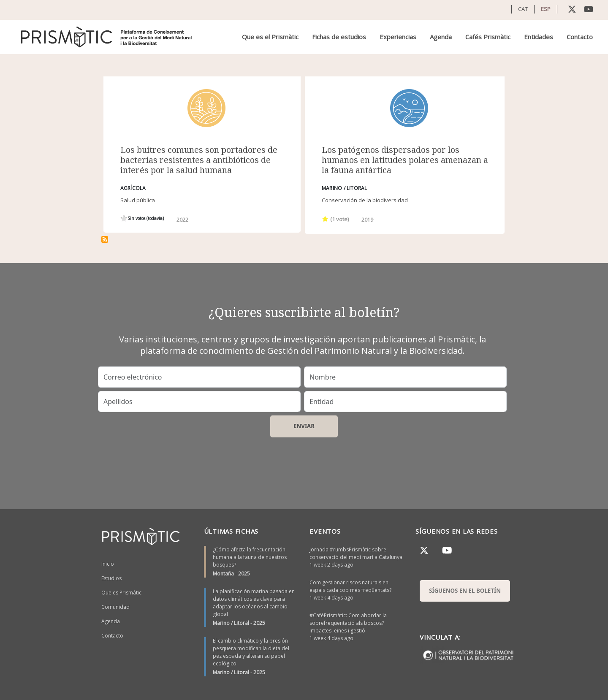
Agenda (441, 37)
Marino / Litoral (231, 623)
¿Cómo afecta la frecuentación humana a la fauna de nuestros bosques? (250, 557)
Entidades (539, 37)
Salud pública (138, 200)
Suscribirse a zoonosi (105, 239)
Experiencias (398, 37)
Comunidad (115, 607)
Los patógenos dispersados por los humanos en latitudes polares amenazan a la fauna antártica (405, 160)
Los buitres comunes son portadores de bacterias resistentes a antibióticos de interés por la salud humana (199, 160)
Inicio (108, 564)
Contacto (580, 37)
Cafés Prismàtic (488, 37)
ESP (546, 9)
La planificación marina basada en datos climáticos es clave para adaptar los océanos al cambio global (254, 603)
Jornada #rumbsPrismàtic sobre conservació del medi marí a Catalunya (356, 553)
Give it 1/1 (124, 218)
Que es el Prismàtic (270, 37)
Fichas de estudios (339, 37)
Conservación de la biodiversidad (365, 200)
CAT (523, 9)
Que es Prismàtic (121, 593)
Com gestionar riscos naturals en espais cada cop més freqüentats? (350, 586)
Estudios (111, 578)
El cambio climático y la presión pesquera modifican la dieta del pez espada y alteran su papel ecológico (251, 652)
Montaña (223, 574)
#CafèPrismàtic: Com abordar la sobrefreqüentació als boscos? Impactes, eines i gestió (348, 623)
